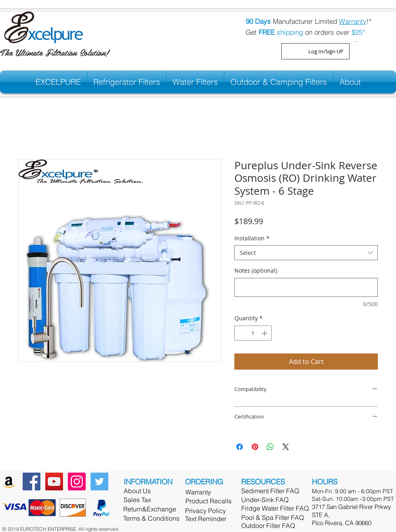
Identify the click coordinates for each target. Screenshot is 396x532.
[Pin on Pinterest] (255, 447)
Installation (252, 238)
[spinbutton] (253, 333)
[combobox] (306, 253)
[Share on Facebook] (240, 447)
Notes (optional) (256, 270)
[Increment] (265, 333)
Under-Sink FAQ (265, 500)
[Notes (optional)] (306, 287)
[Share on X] (286, 447)
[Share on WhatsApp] (270, 447)
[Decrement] (241, 333)
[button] (358, 41)
